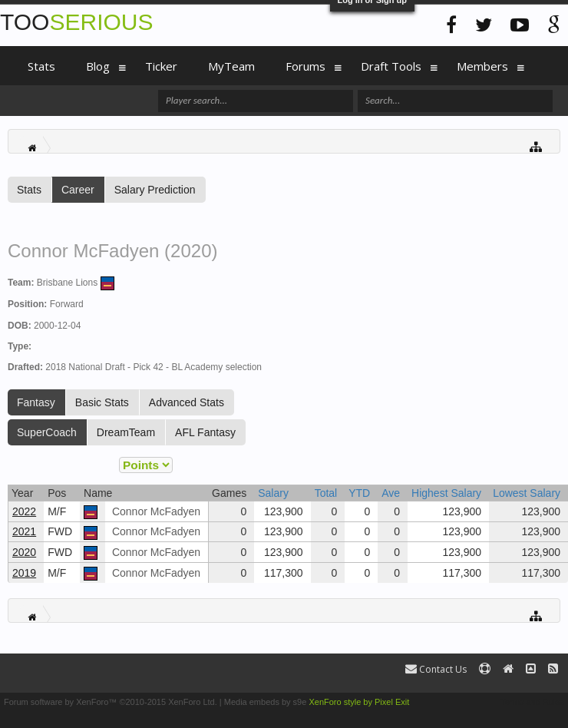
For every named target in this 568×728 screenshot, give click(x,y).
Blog (98, 66)
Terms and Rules (532, 702)
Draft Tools (391, 66)
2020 (24, 552)
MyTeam (231, 66)
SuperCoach (47, 432)
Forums (305, 66)
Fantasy (36, 402)
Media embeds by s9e (266, 702)
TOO (76, 22)
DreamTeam (126, 432)
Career (78, 190)
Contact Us (436, 669)
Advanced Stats (187, 402)
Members (482, 66)
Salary (273, 493)
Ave (391, 493)
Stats (29, 190)
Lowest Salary (527, 493)
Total (326, 493)
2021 (24, 531)
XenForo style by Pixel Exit (359, 702)
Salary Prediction (155, 190)
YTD (359, 493)
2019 (24, 573)
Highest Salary (446, 493)
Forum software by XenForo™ (111, 702)
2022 (24, 511)
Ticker (161, 66)
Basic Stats (102, 402)
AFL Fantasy (205, 432)
